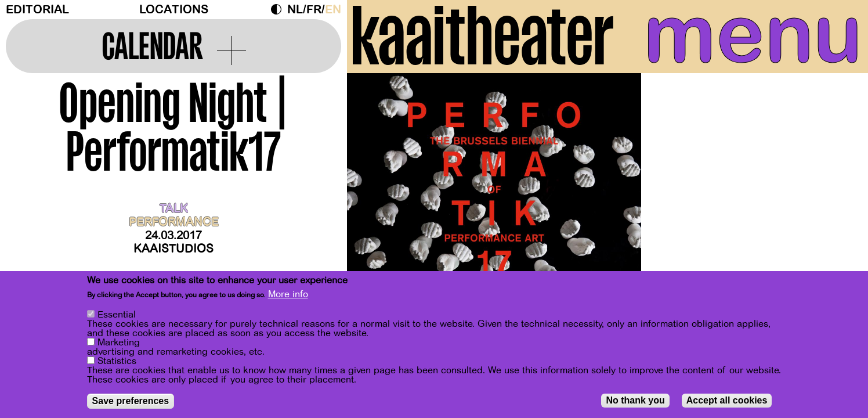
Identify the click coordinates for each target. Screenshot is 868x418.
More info (288, 294)
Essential (117, 315)
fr (314, 10)
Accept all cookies (727, 400)
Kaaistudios (173, 249)
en (333, 10)
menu (753, 35)
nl (295, 10)
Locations (174, 10)
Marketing (119, 343)
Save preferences (131, 401)
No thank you (635, 400)
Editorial (37, 10)
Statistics (117, 361)
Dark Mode (279, 9)
